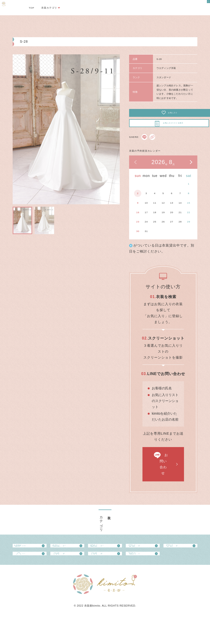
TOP (31, 8)
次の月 (191, 170)
